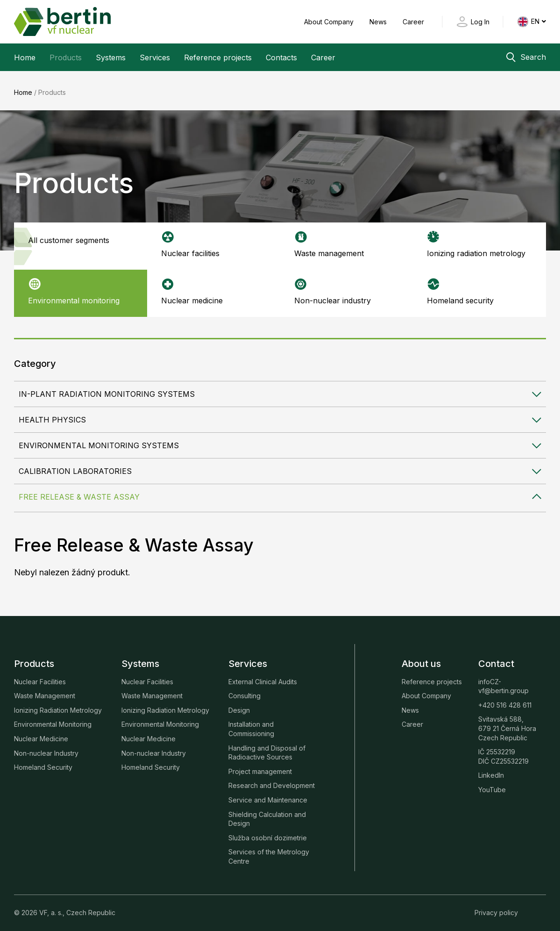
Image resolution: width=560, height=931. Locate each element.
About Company (330, 22)
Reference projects (218, 57)
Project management (260, 767)
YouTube (492, 785)
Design (239, 705)
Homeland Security (43, 763)
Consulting (245, 691)
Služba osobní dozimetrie (268, 833)
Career (413, 22)
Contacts (281, 57)
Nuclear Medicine (41, 734)
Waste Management (45, 691)
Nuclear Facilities (40, 677)
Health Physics (52, 415)
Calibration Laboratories (75, 467)
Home (25, 57)
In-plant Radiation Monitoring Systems (107, 390)
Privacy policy (496, 908)
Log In (480, 22)
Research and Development (272, 781)
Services (155, 57)
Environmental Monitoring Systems (99, 441)
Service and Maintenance (268, 795)
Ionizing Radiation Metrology (58, 705)
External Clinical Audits (263, 677)
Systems (111, 57)
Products (66, 57)
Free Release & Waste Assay (79, 493)
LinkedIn (491, 771)
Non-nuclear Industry (46, 748)
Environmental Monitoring (53, 720)
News (379, 22)
